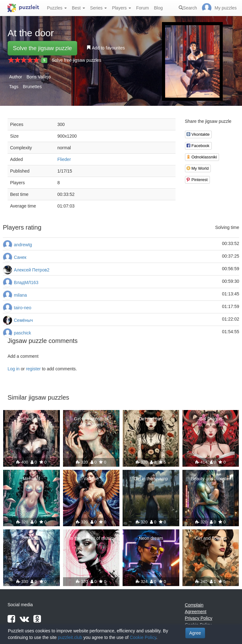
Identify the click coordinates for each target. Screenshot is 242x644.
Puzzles (57, 8)
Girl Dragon (210, 419)
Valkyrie (91, 479)
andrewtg (23, 245)
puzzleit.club (70, 637)
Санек (20, 257)
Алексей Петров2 (32, 270)
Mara (32, 538)
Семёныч (23, 320)
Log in (14, 369)
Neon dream (151, 538)
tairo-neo (23, 308)
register (33, 369)
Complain (194, 605)
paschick (22, 333)
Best (78, 8)
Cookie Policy (143, 637)
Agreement (196, 612)
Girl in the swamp (151, 479)
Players (121, 8)
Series (99, 8)
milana (20, 295)
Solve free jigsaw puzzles (76, 60)
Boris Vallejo (39, 77)
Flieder (64, 159)
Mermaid (32, 479)
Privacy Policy (199, 618)
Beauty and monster (211, 479)
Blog (158, 8)
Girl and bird (151, 419)
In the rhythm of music (91, 538)
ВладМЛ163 (26, 282)
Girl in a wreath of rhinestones (91, 422)
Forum (142, 8)
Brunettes (32, 87)
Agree (195, 633)
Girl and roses (31, 419)
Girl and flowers (211, 538)
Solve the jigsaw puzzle (42, 48)
